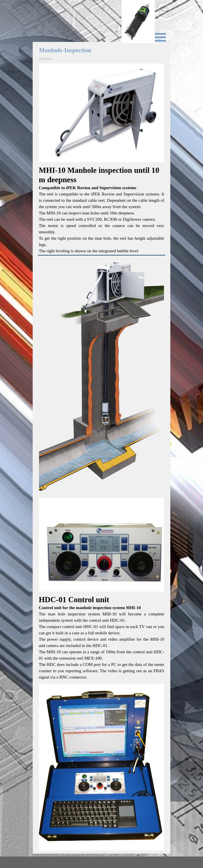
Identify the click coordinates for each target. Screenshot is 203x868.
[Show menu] (160, 37)
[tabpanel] (101, 210)
